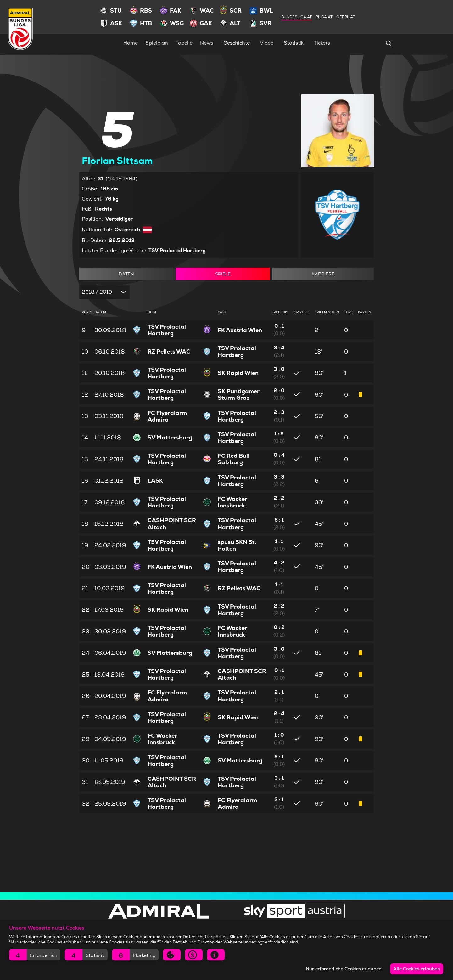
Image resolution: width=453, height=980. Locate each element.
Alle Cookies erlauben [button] (416, 969)
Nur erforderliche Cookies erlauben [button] (342, 969)
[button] (35, 955)
